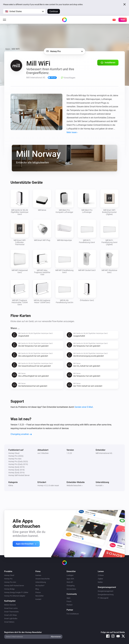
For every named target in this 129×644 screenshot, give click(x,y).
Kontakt (38, 599)
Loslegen (70, 575)
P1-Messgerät (103, 598)
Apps (8, 49)
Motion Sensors (10, 605)
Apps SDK (70, 579)
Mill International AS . (104, 453)
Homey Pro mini (10, 582)
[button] (24, 11)
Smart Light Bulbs (11, 619)
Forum (69, 601)
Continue (54, 11)
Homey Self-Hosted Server (14, 586)
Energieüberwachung (106, 595)
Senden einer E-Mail (84, 407)
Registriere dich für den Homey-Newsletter (23, 632)
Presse (38, 592)
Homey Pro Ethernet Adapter (15, 596)
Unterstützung (41, 582)
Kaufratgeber (10, 601)
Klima (11, 485)
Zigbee (100, 579)
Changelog (71, 586)
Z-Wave (101, 575)
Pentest (70, 605)
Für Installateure (73, 614)
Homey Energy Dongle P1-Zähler (16, 592)
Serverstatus (71, 589)
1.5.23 (69, 453)
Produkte (8, 571)
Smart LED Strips (11, 615)
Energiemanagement (106, 591)
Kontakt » (100, 485)
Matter (100, 582)
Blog (37, 589)
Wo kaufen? (40, 586)
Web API (70, 582)
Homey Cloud (9, 575)
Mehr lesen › (72, 132)
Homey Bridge (9, 589)
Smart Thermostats (11, 612)
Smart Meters (9, 622)
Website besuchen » (75, 485)
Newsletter (39, 596)
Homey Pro (8, 579)
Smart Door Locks (11, 608)
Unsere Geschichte (43, 579)
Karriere (38, 575)
